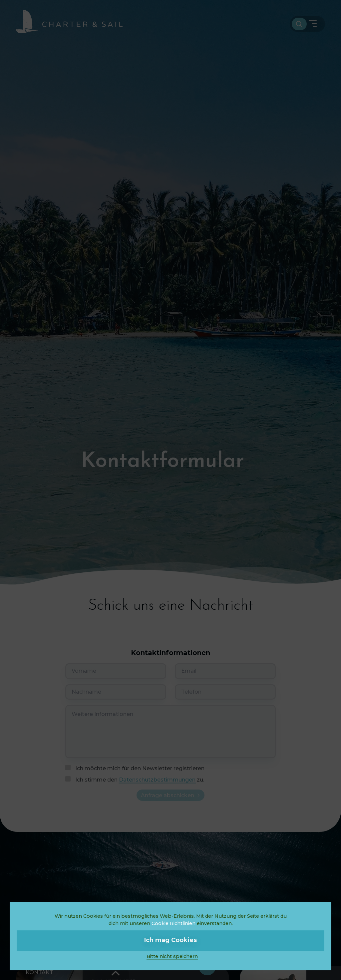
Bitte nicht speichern (172, 956)
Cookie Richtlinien (173, 923)
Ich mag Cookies (170, 940)
